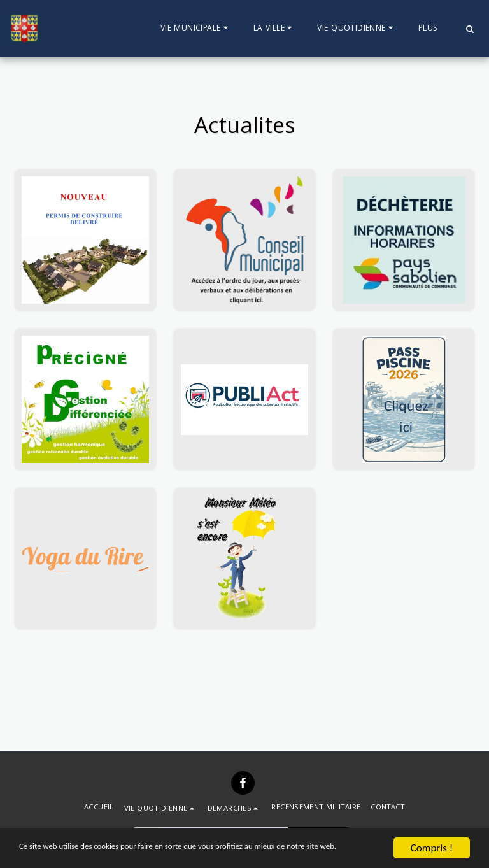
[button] (196, 29)
